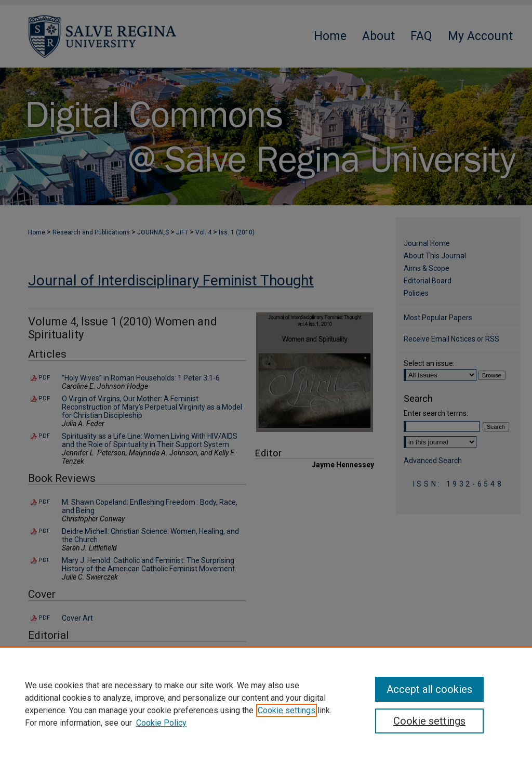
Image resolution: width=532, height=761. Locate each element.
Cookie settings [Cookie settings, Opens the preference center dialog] (429, 721)
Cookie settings (287, 710)
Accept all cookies (429, 689)
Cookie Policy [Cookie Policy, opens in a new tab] (161, 723)
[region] (266, 704)
